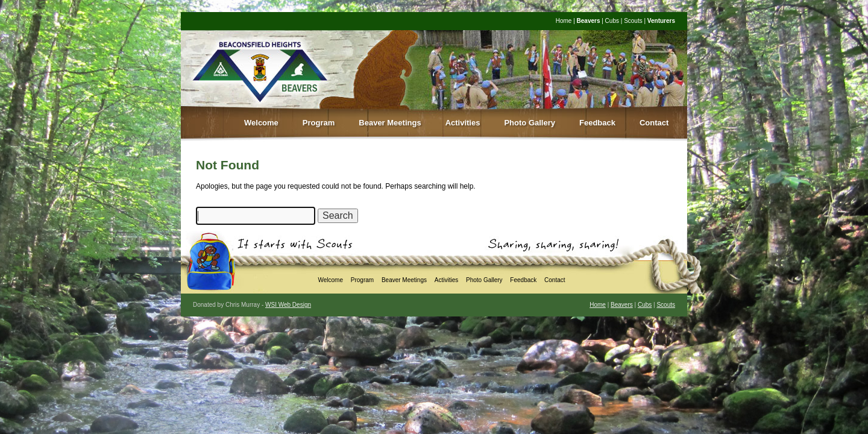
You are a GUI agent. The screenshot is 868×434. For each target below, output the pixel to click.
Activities (463, 123)
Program (319, 123)
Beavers (589, 21)
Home (564, 21)
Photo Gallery (530, 123)
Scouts (633, 21)
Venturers (661, 21)
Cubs (612, 21)
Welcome (261, 123)
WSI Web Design (288, 305)
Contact (654, 123)
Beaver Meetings (390, 123)
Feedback (597, 123)
